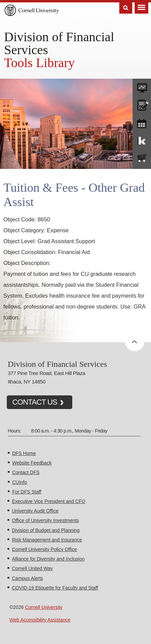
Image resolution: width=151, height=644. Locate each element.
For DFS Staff (27, 492)
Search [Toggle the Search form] (126, 8)
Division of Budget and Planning (46, 530)
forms (142, 86)
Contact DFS (26, 472)
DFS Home (24, 453)
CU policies (142, 104)
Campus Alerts (27, 578)
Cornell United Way (32, 568)
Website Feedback (32, 463)
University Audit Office (35, 511)
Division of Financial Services (59, 43)
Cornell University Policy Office (44, 549)
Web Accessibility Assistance (40, 620)
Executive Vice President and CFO (49, 501)
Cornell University (44, 607)
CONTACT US (35, 402)
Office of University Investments (46, 520)
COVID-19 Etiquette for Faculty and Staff (55, 588)
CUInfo (20, 482)
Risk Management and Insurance (47, 540)
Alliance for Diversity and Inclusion (48, 559)
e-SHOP (142, 158)
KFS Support (142, 140)
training (142, 122)
